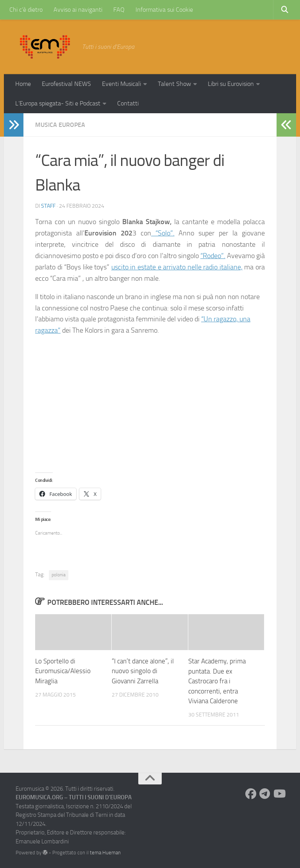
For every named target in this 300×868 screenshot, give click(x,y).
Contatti (128, 103)
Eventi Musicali (121, 84)
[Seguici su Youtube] (279, 793)
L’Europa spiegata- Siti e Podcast (58, 103)
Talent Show (174, 84)
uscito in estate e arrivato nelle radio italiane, (177, 267)
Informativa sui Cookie (164, 10)
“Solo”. (163, 233)
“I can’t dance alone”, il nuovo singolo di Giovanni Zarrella (143, 670)
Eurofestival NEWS (66, 84)
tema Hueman (105, 852)
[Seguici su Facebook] (251, 793)
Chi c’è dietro (26, 10)
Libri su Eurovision (231, 84)
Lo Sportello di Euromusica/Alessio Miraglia (63, 670)
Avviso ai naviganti (78, 10)
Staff (48, 206)
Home (23, 84)
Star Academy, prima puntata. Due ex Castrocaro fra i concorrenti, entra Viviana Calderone (217, 680)
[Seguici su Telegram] (265, 793)
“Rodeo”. (213, 255)
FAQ (119, 10)
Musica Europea (60, 125)
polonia (59, 574)
